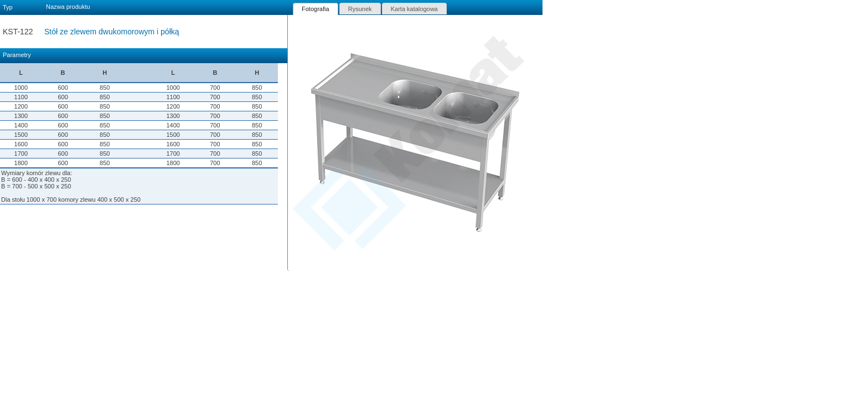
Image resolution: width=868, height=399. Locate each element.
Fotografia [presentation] (316, 9)
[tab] (316, 9)
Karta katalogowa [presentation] (414, 9)
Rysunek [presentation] (360, 9)
